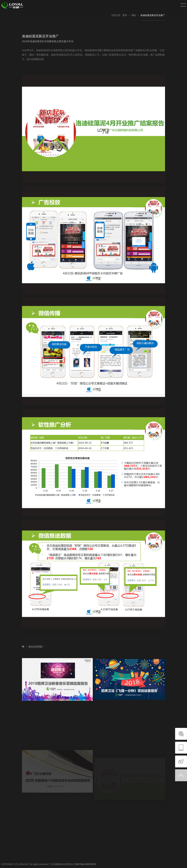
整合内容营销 (35, 647)
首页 (125, 15)
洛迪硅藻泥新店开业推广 (153, 15)
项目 (134, 15)
